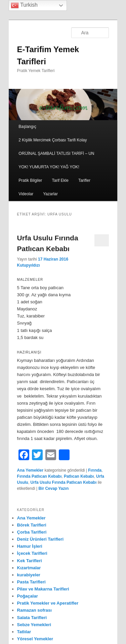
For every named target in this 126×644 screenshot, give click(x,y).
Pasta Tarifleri (31, 582)
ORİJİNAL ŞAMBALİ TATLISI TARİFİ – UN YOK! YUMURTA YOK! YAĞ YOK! (56, 160)
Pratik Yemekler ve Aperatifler (48, 603)
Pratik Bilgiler (30, 180)
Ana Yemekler (30, 470)
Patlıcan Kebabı (79, 476)
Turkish (24, 5)
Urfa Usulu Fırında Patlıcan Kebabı (64, 482)
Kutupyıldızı (29, 265)
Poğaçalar (28, 596)
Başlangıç (27, 127)
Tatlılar (24, 632)
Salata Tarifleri (32, 618)
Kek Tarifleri (30, 561)
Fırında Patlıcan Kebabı (39, 476)
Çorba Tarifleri (32, 532)
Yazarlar (50, 194)
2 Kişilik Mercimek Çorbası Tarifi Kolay (53, 140)
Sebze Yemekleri (34, 625)
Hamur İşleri (30, 546)
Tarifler (84, 180)
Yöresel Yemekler (35, 639)
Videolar (26, 194)
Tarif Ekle (60, 180)
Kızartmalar (29, 568)
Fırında (95, 470)
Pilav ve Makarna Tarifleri (43, 589)
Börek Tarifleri (32, 525)
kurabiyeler (29, 575)
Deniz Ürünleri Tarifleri (40, 539)
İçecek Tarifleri (32, 553)
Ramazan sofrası (34, 610)
